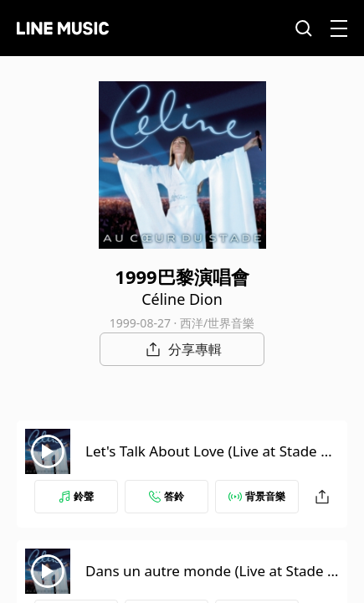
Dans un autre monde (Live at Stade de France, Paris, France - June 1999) (211, 581)
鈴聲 (76, 496)
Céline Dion (182, 299)
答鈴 (167, 496)
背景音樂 (257, 496)
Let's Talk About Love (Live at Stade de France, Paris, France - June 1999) (211, 461)
